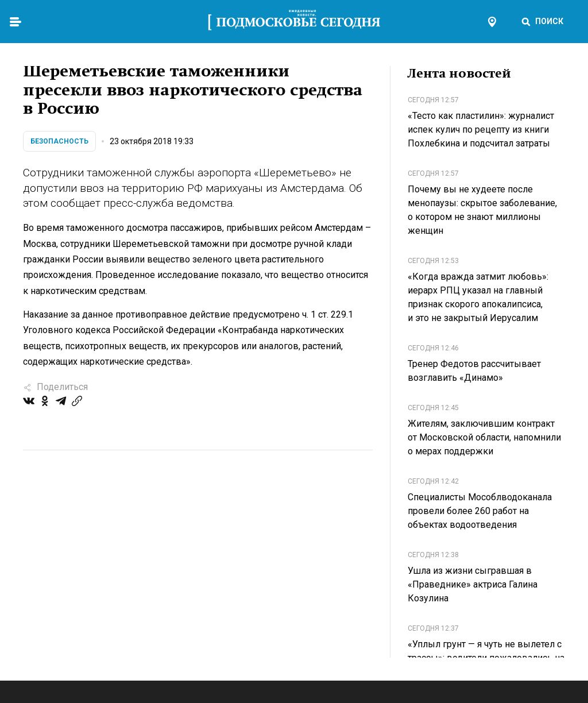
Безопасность (59, 141)
